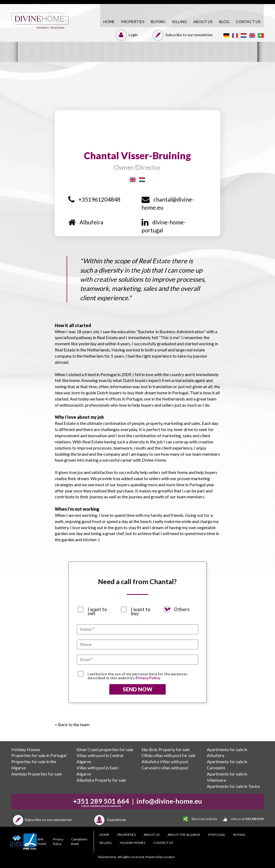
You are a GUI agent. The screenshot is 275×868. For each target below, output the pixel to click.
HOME (109, 22)
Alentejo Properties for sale (37, 774)
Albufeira (86, 222)
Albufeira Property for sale (101, 780)
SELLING (179, 22)
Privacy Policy (148, 678)
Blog (224, 22)
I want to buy (141, 610)
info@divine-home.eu (169, 801)
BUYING (158, 22)
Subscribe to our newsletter (182, 35)
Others (182, 609)
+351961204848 (94, 199)
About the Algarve (184, 835)
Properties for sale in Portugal (39, 755)
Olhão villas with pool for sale (169, 755)
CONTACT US (248, 22)
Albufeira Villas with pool (165, 761)
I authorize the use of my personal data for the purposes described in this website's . (137, 674)
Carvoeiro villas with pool (165, 768)
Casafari (169, 857)
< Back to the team (72, 724)
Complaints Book (79, 841)
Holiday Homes (26, 749)
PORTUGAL (217, 835)
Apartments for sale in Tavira (233, 786)
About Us (203, 22)
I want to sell (97, 610)
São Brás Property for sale (166, 749)
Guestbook (109, 820)
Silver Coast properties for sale (105, 749)
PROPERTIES (133, 22)
